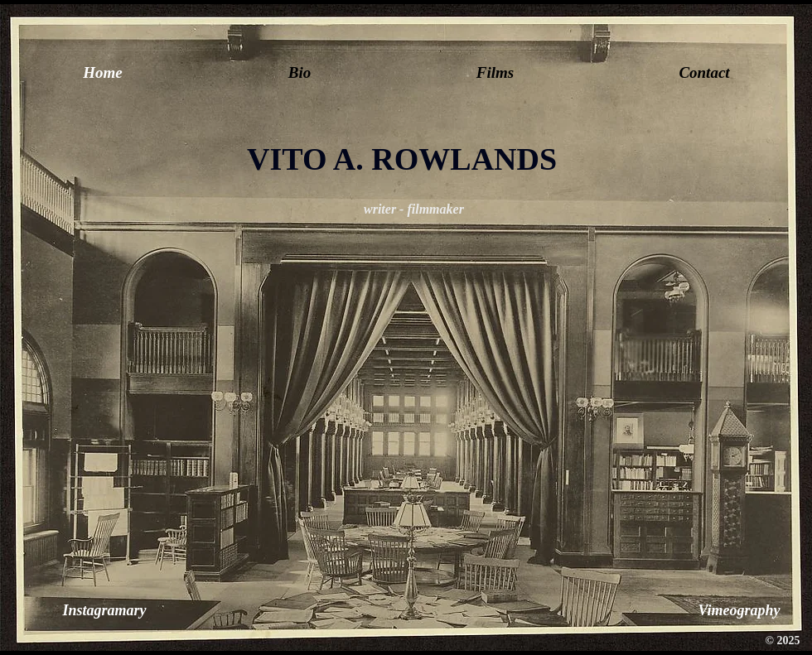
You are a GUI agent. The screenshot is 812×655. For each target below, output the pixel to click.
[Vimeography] (739, 611)
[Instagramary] (104, 611)
